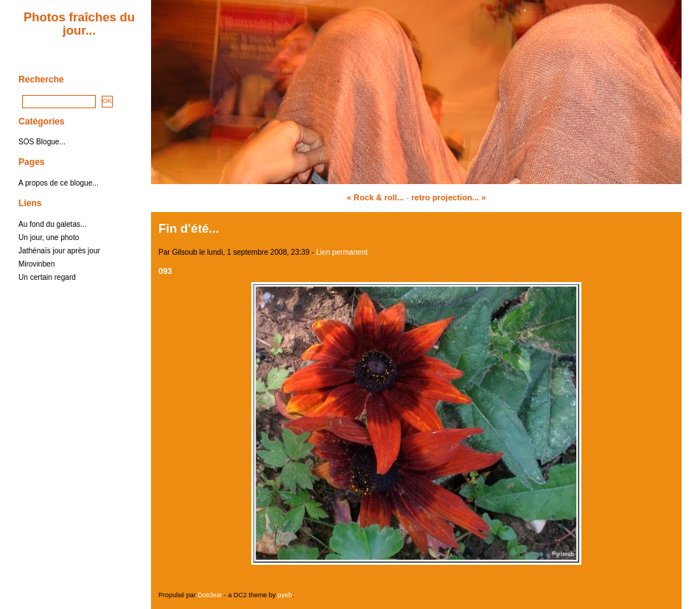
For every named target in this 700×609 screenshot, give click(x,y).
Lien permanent (342, 252)
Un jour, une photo (49, 237)
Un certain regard (47, 277)
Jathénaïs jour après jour (59, 251)
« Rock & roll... (376, 197)
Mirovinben (36, 264)
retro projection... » (448, 197)
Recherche (41, 80)
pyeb (285, 595)
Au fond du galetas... (52, 224)
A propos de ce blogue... (59, 183)
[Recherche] (59, 102)
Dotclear (210, 595)
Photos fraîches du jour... (79, 24)
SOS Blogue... (42, 142)
